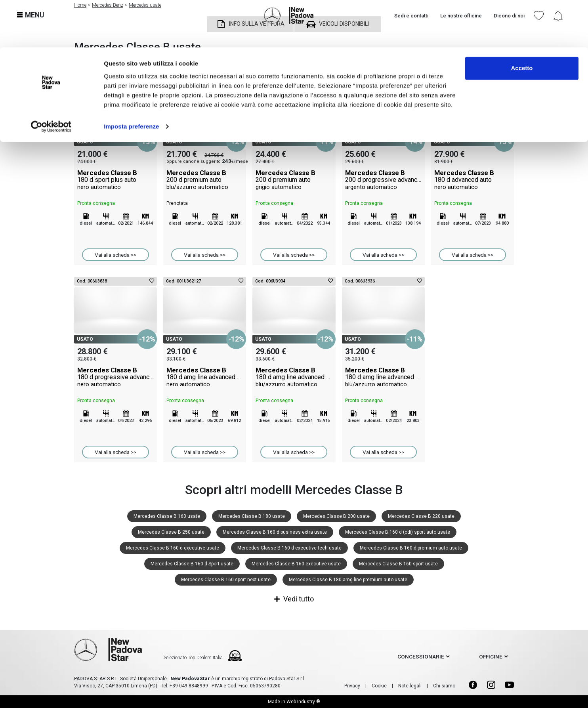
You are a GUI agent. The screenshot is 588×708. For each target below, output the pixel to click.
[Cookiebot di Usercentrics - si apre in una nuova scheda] (51, 79)
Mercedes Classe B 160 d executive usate (173, 548)
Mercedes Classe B (115, 180)
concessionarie (421, 656)
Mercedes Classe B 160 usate (167, 516)
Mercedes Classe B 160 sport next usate (226, 580)
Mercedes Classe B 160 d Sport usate (192, 564)
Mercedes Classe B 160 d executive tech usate (289, 548)
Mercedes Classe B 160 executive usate (296, 564)
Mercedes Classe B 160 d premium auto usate (411, 548)
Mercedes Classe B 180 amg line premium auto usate (348, 580)
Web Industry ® (303, 702)
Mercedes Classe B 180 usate (252, 516)
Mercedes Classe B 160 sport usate (398, 564)
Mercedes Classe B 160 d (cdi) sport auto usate (398, 532)
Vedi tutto (294, 599)
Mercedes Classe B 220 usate (421, 516)
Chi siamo (444, 686)
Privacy (352, 686)
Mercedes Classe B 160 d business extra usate (275, 532)
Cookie (379, 686)
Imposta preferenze (131, 79)
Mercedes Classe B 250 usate (171, 532)
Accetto (522, 21)
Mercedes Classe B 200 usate (336, 516)
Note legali (410, 686)
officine (491, 656)
